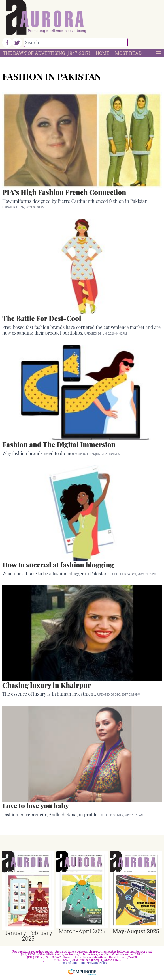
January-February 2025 (28, 936)
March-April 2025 (82, 931)
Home (103, 53)
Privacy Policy (98, 963)
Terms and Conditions (72, 963)
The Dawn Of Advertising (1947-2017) (46, 53)
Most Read (128, 53)
